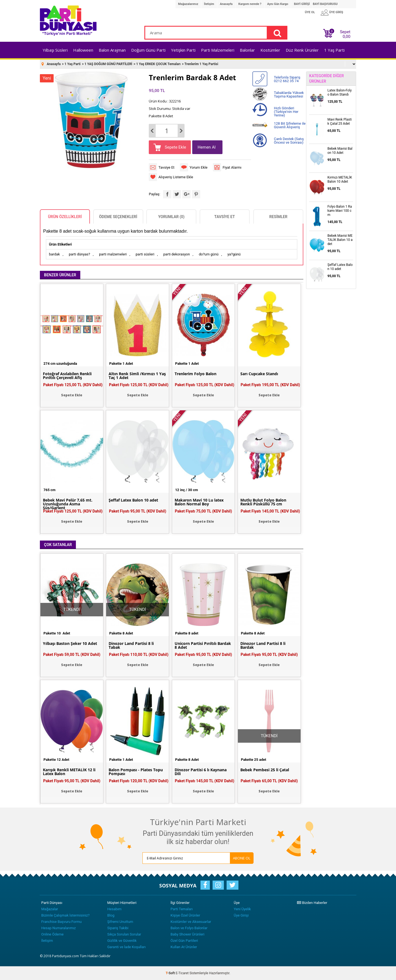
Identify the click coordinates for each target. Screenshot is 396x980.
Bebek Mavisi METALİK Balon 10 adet (340, 240)
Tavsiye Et (166, 167)
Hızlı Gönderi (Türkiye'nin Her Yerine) (286, 112)
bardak (54, 254)
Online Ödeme (52, 934)
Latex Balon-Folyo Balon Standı (340, 92)
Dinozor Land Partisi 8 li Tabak (131, 645)
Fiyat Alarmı (232, 167)
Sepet (343, 33)
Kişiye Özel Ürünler (185, 915)
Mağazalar (50, 909)
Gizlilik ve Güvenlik (122, 941)
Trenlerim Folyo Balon (196, 374)
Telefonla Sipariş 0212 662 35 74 (287, 79)
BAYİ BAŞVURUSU (325, 4)
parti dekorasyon (177, 254)
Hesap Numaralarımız (59, 928)
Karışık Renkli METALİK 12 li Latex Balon (69, 772)
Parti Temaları (182, 909)
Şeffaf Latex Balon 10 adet (133, 500)
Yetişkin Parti (183, 50)
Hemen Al (207, 147)
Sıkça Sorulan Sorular (124, 934)
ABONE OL (242, 858)
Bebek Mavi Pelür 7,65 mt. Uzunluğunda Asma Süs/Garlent (68, 504)
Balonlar (247, 50)
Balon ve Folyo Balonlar (189, 928)
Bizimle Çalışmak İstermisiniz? (65, 915)
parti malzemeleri (113, 254)
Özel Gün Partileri (184, 941)
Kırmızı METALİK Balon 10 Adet (340, 179)
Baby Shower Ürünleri (187, 934)
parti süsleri (145, 254)
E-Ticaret (182, 973)
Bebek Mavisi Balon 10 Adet (340, 151)
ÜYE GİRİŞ (336, 12)
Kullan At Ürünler (184, 947)
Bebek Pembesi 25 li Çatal (265, 770)
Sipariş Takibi (118, 928)
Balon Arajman (112, 50)
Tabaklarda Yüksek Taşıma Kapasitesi (289, 94)
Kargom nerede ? (250, 4)
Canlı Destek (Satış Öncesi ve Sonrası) (289, 141)
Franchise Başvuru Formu (61, 922)
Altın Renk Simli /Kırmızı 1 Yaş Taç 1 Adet (137, 376)
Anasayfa (226, 4)
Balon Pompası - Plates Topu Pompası (136, 772)
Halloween (83, 50)
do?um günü (209, 254)
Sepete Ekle (175, 147)
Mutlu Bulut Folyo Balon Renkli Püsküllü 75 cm (263, 502)
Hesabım (114, 909)
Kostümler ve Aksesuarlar (191, 922)
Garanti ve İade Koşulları (127, 947)
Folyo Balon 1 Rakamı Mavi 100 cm (340, 211)
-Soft (171, 973)
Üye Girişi (241, 915)
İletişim (209, 4)
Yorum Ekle (198, 167)
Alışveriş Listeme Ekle (176, 177)
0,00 (346, 37)
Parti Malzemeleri (218, 50)
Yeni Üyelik (242, 909)
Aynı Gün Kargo (278, 4)
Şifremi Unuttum (120, 922)
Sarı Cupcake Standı (259, 374)
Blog (111, 915)
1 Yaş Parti (334, 50)
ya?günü (234, 254)
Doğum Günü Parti (148, 50)
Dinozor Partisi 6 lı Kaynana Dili (201, 772)
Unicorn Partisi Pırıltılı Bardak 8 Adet (203, 645)
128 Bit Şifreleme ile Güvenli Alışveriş (290, 125)
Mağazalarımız (188, 4)
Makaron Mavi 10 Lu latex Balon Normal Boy (199, 502)
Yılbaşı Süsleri (55, 50)
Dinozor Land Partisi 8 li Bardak (263, 645)
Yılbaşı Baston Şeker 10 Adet (70, 644)
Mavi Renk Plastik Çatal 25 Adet (340, 122)
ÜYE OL (310, 12)
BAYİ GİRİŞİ (302, 4)
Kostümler (270, 50)
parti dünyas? (79, 254)
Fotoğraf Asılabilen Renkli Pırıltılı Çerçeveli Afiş (67, 376)
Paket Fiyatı (73, 385)
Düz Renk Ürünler (302, 50)
